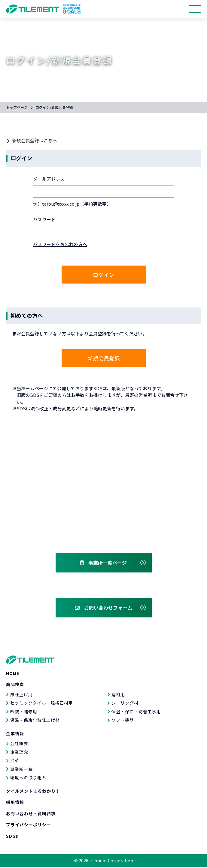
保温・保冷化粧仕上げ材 (35, 721)
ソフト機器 (123, 721)
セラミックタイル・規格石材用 (42, 704)
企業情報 (15, 734)
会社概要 (19, 744)
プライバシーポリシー (29, 825)
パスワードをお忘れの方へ (60, 244)
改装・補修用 (24, 712)
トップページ (17, 107)
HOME (13, 674)
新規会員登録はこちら (35, 140)
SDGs (12, 837)
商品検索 (15, 685)
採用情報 (15, 803)
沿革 (15, 761)
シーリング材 (125, 704)
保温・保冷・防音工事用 (136, 712)
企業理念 (19, 753)
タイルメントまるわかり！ (33, 792)
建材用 (118, 695)
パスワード (44, 219)
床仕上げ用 (21, 695)
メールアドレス (49, 179)
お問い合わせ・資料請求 (31, 814)
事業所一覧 (21, 770)
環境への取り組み (28, 778)
